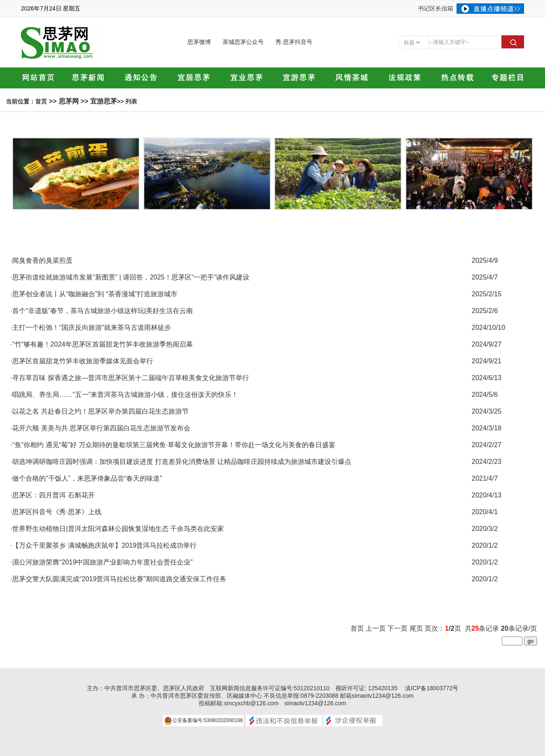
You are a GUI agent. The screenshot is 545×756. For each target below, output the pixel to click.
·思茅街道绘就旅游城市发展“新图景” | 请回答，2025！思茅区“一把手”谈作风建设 (130, 277)
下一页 (397, 628)
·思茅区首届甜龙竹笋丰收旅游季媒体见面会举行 (82, 361)
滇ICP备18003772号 (432, 688)
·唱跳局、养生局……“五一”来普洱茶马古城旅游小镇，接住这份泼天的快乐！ (124, 395)
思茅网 (69, 101)
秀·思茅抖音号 (294, 42)
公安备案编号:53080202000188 (208, 720)
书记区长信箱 (436, 8)
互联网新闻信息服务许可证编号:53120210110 (270, 688)
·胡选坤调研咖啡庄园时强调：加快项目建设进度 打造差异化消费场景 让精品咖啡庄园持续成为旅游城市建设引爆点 (181, 462)
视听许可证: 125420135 (366, 688)
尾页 (416, 628)
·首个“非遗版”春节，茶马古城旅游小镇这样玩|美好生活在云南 (102, 311)
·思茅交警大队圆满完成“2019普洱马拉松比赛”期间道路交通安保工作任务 (118, 579)
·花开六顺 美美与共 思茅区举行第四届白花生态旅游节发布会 (100, 428)
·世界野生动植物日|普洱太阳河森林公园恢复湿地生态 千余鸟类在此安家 (117, 529)
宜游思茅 (104, 101)
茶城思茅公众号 (243, 42)
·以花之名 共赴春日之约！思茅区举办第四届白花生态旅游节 (100, 411)
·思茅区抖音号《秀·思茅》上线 (56, 512)
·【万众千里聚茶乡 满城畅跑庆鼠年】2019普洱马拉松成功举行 (104, 545)
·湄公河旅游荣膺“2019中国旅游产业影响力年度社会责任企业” (102, 562)
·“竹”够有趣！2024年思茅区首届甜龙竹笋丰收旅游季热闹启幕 (102, 344)
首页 (41, 101)
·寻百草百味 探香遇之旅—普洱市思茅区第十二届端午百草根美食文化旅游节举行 (130, 378)
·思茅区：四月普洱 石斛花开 (53, 495)
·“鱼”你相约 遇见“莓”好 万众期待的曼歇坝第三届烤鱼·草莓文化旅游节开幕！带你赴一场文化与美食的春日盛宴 (173, 445)
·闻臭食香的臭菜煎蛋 (42, 260)
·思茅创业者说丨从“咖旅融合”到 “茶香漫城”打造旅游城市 (94, 294)
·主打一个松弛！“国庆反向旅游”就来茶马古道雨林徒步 (91, 328)
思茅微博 (199, 42)
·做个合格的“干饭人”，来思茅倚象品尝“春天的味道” (86, 478)
